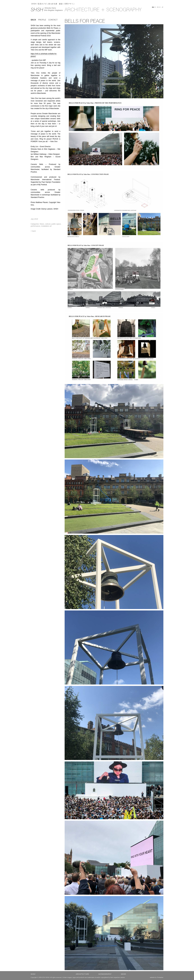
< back (33, 231)
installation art (46, 226)
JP (163, 7)
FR (158, 7)
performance (35, 226)
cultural (48, 224)
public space (56, 224)
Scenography (105, 974)
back (33, 20)
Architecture (83, 974)
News (42, 224)
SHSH (37, 10)
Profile (42, 20)
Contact (53, 20)
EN (153, 7)
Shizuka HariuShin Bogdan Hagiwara (53, 9)
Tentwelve (160, 978)
